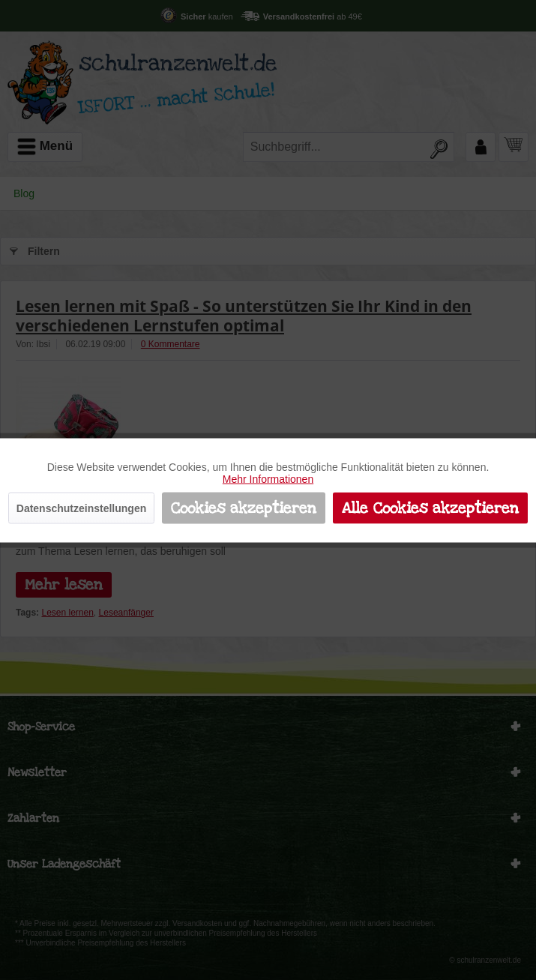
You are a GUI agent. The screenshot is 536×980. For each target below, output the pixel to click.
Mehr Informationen (268, 478)
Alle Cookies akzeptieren (430, 508)
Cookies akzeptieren (244, 508)
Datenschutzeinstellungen (81, 508)
